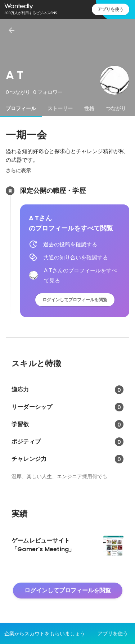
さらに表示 (18, 170)
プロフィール (21, 108)
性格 (89, 108)
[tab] (21, 108)
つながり (116, 108)
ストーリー (60, 108)
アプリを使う (111, 9)
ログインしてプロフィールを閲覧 (75, 300)
